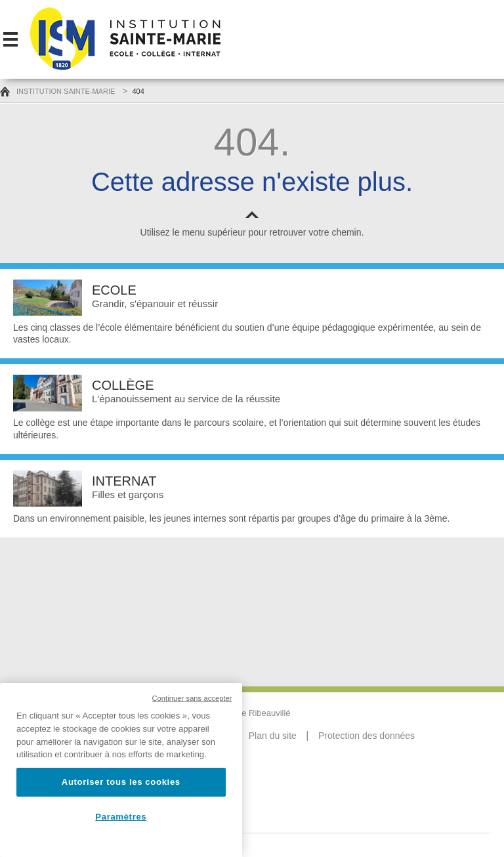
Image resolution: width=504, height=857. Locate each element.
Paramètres (121, 817)
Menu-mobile (10, 39)
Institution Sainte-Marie (57, 91)
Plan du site (273, 736)
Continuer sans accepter (192, 698)
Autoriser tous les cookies (121, 782)
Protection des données (367, 736)
